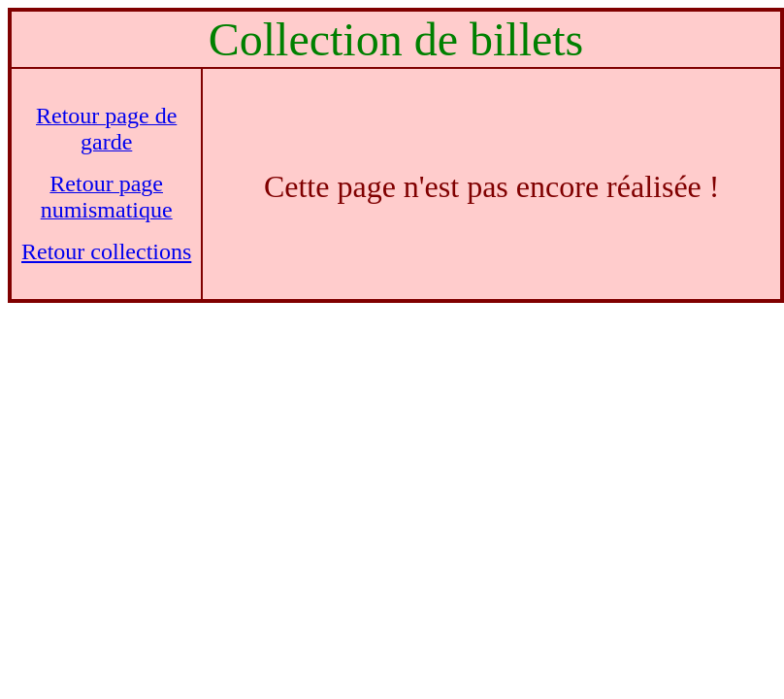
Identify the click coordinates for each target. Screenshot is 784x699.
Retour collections (106, 251)
